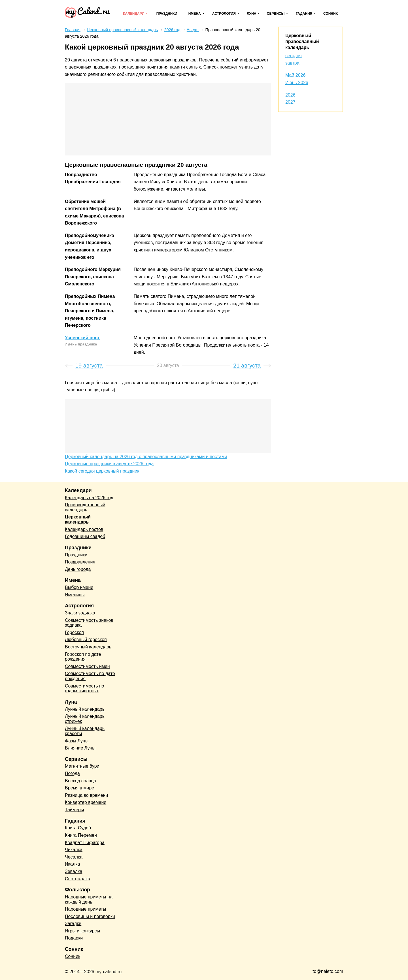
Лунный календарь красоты (85, 731)
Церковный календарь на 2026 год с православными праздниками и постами (146, 457)
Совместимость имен (87, 666)
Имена (195, 14)
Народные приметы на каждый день (89, 899)
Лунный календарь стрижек (85, 719)
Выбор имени (79, 587)
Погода (72, 773)
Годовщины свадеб (85, 536)
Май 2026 (295, 75)
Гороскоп (74, 632)
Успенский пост (82, 338)
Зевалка (74, 871)
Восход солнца (81, 781)
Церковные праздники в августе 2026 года (109, 464)
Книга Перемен (81, 835)
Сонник (331, 14)
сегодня (294, 56)
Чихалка (74, 850)
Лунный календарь (85, 709)
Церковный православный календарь (302, 41)
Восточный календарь (88, 647)
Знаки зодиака (80, 613)
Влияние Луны (80, 748)
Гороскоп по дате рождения (83, 657)
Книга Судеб (78, 828)
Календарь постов (84, 529)
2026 (290, 95)
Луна (251, 14)
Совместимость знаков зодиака (89, 623)
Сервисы (276, 14)
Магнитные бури (82, 766)
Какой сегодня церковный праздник (102, 471)
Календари (134, 14)
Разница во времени (86, 795)
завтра (292, 63)
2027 (290, 102)
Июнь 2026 (297, 83)
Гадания (304, 14)
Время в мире (79, 788)
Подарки (74, 938)
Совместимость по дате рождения (90, 676)
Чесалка (74, 857)
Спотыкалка (77, 879)
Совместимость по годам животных (85, 688)
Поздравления (80, 562)
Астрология (224, 14)
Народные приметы (86, 909)
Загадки (73, 924)
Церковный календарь (78, 519)
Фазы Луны (77, 741)
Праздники (167, 14)
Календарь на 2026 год (89, 498)
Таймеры (74, 810)
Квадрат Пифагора (85, 843)
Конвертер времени (86, 802)
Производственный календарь (85, 507)
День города (78, 569)
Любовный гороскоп (86, 640)
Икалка (72, 864)
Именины (75, 595)
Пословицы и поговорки (90, 916)
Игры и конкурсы (82, 931)
